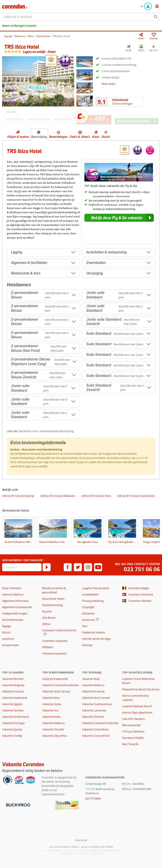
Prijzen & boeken (18, 137)
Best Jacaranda (131, 725)
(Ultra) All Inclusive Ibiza (96, 496)
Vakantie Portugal (13, 723)
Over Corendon (12, 588)
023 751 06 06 (142, 569)
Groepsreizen (10, 645)
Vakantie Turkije (12, 736)
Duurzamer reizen (53, 599)
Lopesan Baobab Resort (137, 706)
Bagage (7, 626)
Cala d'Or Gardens (133, 719)
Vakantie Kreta (51, 717)
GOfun (46, 624)
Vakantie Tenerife (53, 729)
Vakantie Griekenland (16, 717)
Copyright (88, 607)
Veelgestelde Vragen (15, 613)
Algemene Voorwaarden (17, 607)
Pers (85, 626)
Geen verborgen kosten (19, 26)
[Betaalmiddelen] (18, 805)
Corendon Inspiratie (55, 641)
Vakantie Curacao (13, 691)
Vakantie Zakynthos (55, 736)
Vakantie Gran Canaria (56, 691)
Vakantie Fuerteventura (97, 704)
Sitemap (87, 645)
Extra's (6, 632)
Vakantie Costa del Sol (96, 736)
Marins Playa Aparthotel (137, 712)
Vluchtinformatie (13, 620)
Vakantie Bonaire (13, 679)
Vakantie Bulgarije (13, 685)
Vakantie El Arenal (93, 691)
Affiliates (48, 647)
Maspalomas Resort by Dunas (141, 689)
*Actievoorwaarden (54, 653)
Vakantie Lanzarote (94, 710)
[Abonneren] (47, 567)
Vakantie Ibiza (51, 698)
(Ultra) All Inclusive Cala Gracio (136, 496)
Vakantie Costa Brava (95, 729)
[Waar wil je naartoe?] (81, 17)
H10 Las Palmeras (133, 731)
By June (47, 611)
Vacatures (88, 620)
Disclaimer (88, 613)
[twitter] (78, 567)
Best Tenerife (130, 744)
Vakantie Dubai (52, 704)
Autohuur (8, 639)
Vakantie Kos (50, 710)
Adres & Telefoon (13, 594)
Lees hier (12, 431)
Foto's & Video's (80, 137)
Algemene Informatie (15, 601)
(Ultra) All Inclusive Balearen (58, 496)
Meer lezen (109, 84)
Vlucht (106, 137)
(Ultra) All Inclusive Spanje (18, 496)
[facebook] (68, 567)
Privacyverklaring (93, 601)
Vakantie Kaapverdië (55, 679)
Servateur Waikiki (133, 738)
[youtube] (98, 567)
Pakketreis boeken (94, 632)
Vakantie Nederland (15, 698)
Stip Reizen (49, 618)
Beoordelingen (58, 137)
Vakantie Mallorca (53, 723)
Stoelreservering (52, 605)
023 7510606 (93, 798)
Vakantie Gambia (13, 710)
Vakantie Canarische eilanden (61, 685)
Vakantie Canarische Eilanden (100, 723)
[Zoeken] (156, 17)
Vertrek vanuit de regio (96, 639)
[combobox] (81, 17)
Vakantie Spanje (12, 729)
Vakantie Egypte (12, 704)
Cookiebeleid (90, 594)
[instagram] (88, 567)
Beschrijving (39, 137)
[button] (119, 218)
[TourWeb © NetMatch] (81, 840)
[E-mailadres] (22, 567)
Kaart (96, 137)
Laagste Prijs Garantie (96, 588)
